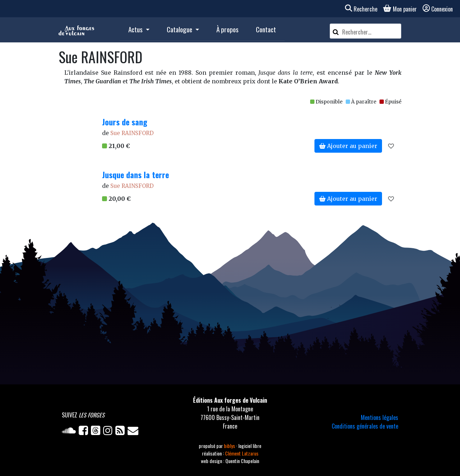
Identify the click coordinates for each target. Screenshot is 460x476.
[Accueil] (76, 30)
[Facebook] (85, 432)
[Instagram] (109, 432)
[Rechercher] (336, 31)
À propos (227, 29)
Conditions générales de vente (365, 426)
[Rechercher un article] (371, 32)
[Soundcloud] (70, 432)
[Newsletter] (134, 432)
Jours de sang (125, 122)
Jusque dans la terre (135, 175)
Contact (266, 29)
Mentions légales (379, 417)
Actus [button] (136, 29)
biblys (230, 446)
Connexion (438, 9)
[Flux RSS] (121, 432)
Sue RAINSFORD (132, 133)
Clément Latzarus (242, 453)
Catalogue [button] (180, 29)
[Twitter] (97, 432)
